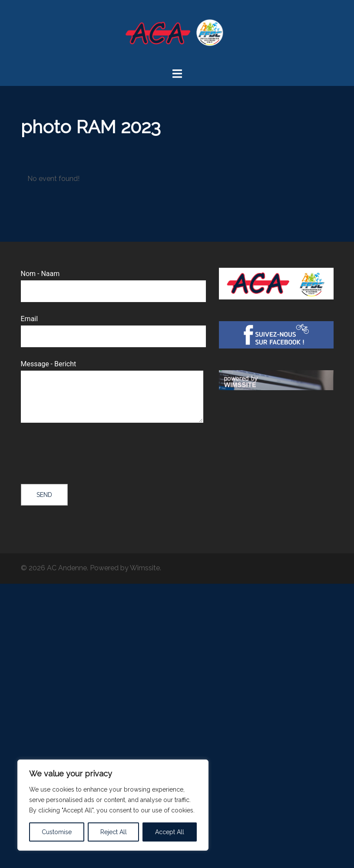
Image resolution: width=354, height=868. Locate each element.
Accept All (170, 832)
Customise (57, 832)
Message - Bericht (112, 392)
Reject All (114, 832)
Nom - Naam (113, 282)
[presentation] (87, 454)
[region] (113, 805)
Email (113, 327)
